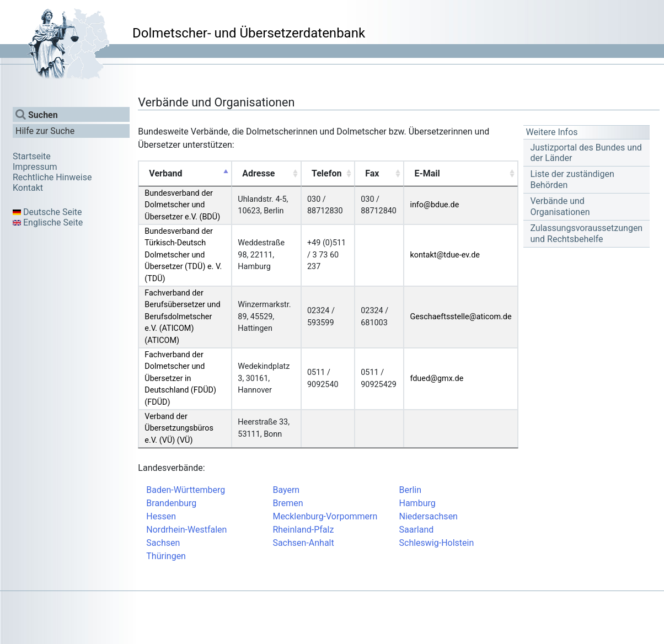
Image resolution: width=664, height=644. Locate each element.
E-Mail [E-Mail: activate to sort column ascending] (427, 173)
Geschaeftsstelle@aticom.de (460, 317)
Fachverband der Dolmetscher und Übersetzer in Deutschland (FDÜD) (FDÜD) (180, 379)
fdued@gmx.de (437, 379)
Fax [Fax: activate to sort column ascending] (372, 173)
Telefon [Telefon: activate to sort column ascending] (326, 173)
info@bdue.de (434, 205)
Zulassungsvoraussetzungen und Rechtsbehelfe (586, 233)
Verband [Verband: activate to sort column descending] (165, 173)
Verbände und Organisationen (560, 206)
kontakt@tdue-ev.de (445, 255)
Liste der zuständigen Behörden (572, 179)
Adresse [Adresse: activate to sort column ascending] (258, 173)
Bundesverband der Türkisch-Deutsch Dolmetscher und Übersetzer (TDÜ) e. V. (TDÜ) (183, 255)
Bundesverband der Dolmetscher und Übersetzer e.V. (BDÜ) (182, 205)
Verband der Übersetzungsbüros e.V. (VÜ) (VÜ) (179, 428)
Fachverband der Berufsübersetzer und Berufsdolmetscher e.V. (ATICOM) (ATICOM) (182, 317)
